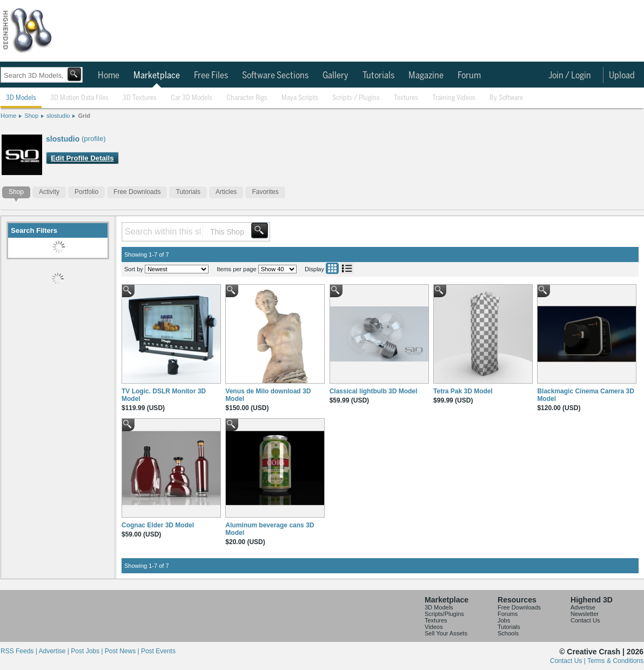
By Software (506, 98)
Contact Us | (569, 661)
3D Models (21, 98)
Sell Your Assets (446, 633)
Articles (226, 192)
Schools (508, 633)
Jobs (504, 620)
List (347, 268)
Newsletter (585, 614)
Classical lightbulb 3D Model (374, 391)
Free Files (211, 76)
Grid (84, 116)
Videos (434, 627)
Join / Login (570, 76)
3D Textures (140, 98)
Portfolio (86, 192)
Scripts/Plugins (444, 614)
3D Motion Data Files (79, 98)
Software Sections (275, 76)
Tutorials (378, 76)
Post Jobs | (88, 651)
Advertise (583, 607)
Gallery (336, 76)
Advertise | (55, 651)
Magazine (426, 76)
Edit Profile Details (82, 158)
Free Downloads (137, 192)
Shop (31, 116)
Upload (622, 76)
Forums (508, 614)
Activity (49, 192)
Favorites (265, 192)
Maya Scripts (300, 98)
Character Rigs (247, 98)
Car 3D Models (192, 98)
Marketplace (157, 76)
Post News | (123, 651)
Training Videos (454, 98)
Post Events (158, 651)
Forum (469, 76)
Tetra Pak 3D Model (463, 391)
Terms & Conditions (615, 661)
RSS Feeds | (19, 651)
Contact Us (585, 620)
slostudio (58, 116)
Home (109, 76)
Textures (406, 98)
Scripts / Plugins (356, 98)
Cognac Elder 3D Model (158, 525)
